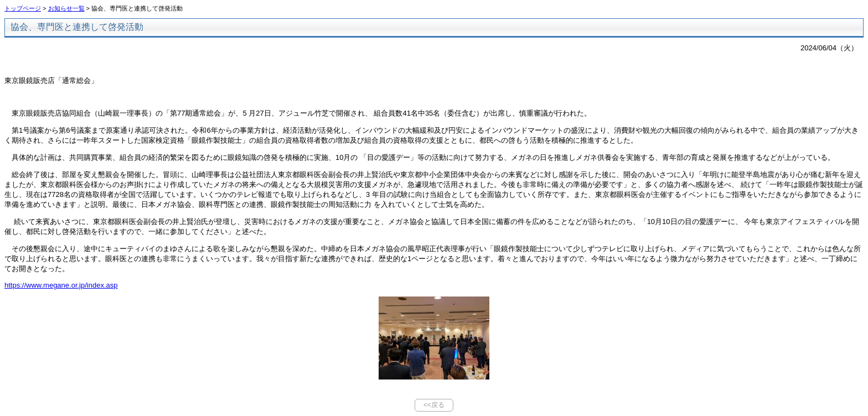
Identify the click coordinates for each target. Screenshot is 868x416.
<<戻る (434, 405)
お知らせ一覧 (66, 8)
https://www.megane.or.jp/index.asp (61, 285)
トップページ (23, 8)
